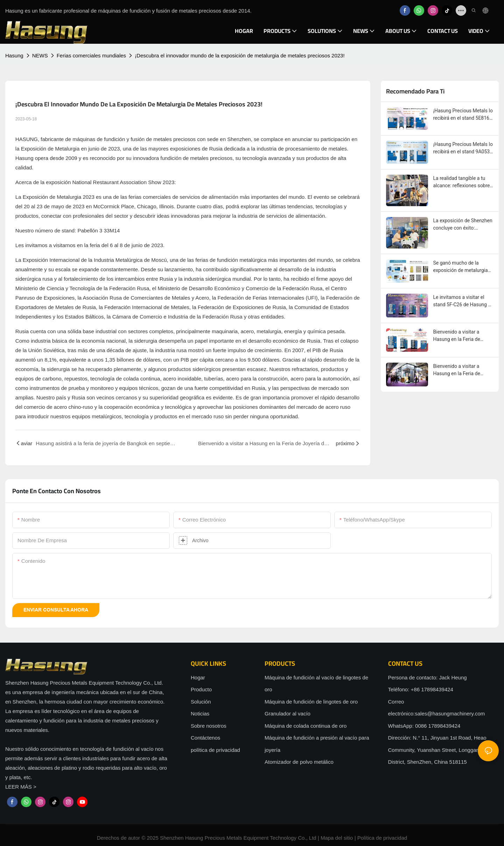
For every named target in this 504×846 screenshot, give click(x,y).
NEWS (40, 55)
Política (366, 838)
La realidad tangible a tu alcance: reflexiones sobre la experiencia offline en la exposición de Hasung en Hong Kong (462, 182)
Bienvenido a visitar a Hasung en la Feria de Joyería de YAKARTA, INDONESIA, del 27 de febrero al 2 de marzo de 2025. (460, 336)
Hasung (14, 55)
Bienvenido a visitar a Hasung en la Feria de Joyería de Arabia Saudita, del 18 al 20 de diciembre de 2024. (461, 370)
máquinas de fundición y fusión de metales (122, 139)
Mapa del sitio (337, 838)
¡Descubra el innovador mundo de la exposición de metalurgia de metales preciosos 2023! (240, 55)
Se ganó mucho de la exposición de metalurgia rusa (461, 267)
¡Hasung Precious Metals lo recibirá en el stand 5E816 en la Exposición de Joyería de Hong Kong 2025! (463, 115)
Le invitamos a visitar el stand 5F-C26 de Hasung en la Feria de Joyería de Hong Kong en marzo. (463, 301)
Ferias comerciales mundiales (91, 55)
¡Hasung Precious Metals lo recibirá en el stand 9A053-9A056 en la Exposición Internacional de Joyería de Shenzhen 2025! (463, 148)
